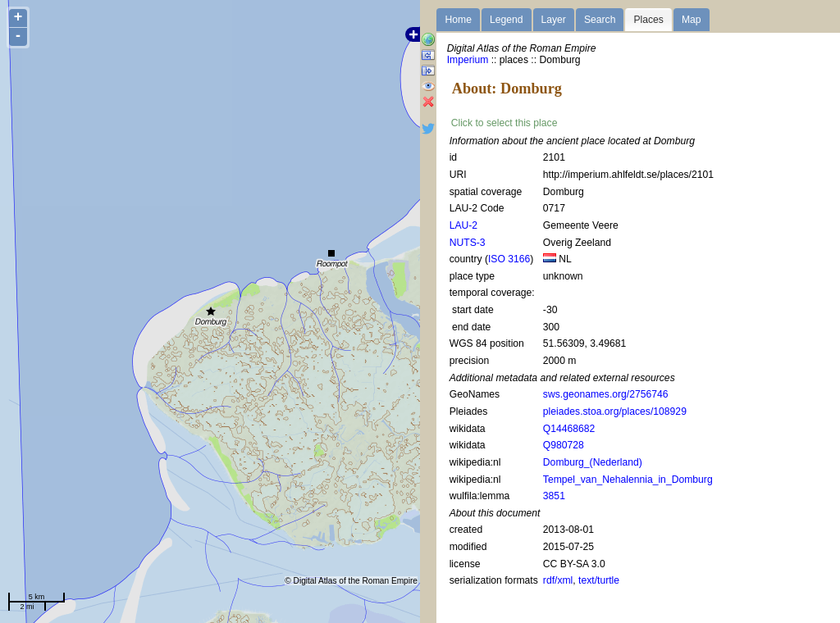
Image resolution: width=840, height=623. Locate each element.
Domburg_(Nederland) (593, 462)
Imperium (468, 60)
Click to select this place (504, 123)
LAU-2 (463, 225)
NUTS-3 (468, 243)
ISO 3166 (509, 259)
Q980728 (564, 445)
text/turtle (599, 580)
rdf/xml (558, 580)
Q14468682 (569, 429)
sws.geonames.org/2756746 (606, 394)
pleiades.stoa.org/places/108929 (615, 412)
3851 (554, 496)
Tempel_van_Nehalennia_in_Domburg (628, 480)
